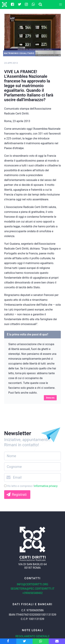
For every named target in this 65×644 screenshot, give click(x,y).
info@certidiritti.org (32, 584)
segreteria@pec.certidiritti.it (32, 589)
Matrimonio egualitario (19, 53)
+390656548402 (32, 593)
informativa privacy (46, 486)
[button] (60, 5)
